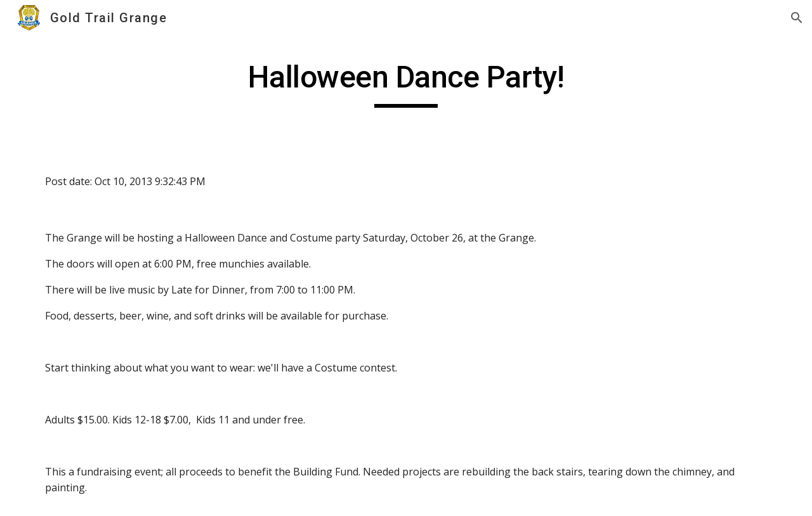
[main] (406, 83)
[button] (797, 18)
